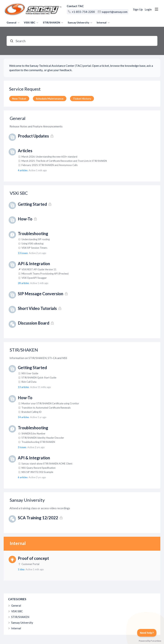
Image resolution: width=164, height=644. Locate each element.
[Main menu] (156, 9)
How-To (25, 219)
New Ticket (19, 99)
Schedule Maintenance (50, 99)
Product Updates (33, 136)
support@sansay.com (115, 12)
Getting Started (32, 204)
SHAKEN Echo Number (33, 433)
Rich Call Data (29, 382)
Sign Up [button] (138, 9)
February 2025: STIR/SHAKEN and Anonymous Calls (50, 165)
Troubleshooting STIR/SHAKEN (38, 442)
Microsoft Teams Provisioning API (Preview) (45, 274)
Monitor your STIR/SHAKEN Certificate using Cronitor (50, 403)
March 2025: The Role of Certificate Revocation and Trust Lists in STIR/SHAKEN (64, 161)
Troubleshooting (33, 234)
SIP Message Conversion (41, 294)
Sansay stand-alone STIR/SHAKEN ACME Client (47, 464)
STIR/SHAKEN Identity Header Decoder (43, 438)
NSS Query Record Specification (39, 468)
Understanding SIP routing (36, 239)
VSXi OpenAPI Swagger (34, 278)
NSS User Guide (30, 373)
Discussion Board (34, 323)
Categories (17, 599)
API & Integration (34, 264)
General (11, 22)
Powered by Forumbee (150, 641)
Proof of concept (33, 558)
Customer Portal (30, 564)
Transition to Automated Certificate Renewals (46, 408)
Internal (102, 22)
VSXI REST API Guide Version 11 (39, 269)
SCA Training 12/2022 (38, 518)
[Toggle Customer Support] (147, 633)
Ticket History (82, 99)
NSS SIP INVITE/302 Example (37, 472)
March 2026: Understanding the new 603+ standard (49, 157)
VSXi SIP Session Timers (34, 248)
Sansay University (78, 22)
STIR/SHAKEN (51, 22)
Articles (25, 151)
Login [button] (148, 9)
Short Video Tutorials (37, 308)
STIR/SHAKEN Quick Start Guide (39, 378)
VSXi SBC (30, 22)
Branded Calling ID (32, 412)
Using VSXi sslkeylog (32, 244)
